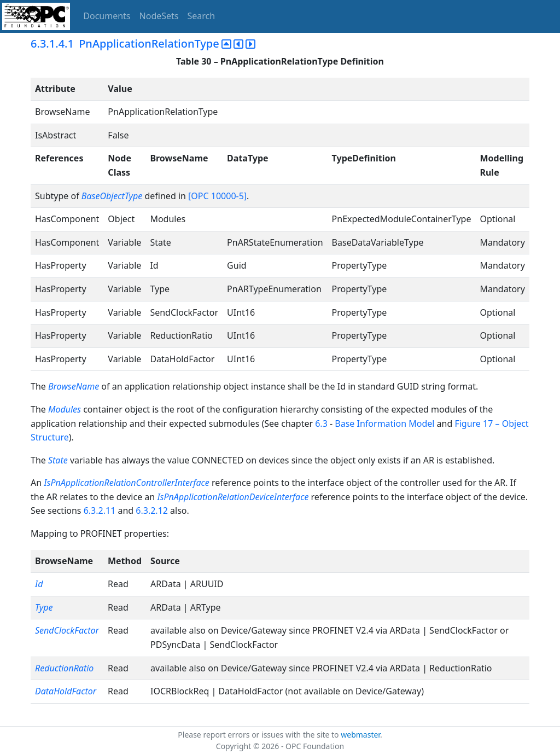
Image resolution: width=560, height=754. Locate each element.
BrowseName (74, 386)
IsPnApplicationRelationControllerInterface (127, 483)
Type (44, 607)
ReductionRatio (64, 668)
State (58, 460)
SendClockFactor (67, 630)
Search (202, 16)
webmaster (360, 735)
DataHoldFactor (66, 691)
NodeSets (159, 16)
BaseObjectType (112, 196)
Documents (107, 16)
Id (39, 584)
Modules (65, 409)
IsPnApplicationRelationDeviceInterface (233, 497)
